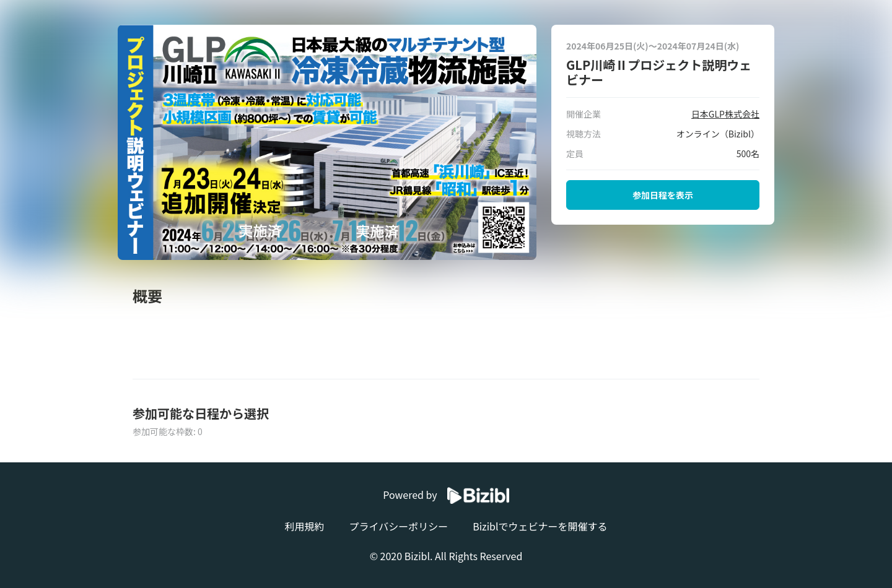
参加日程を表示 (663, 195)
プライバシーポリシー (398, 526)
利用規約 (304, 526)
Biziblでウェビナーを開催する (540, 526)
